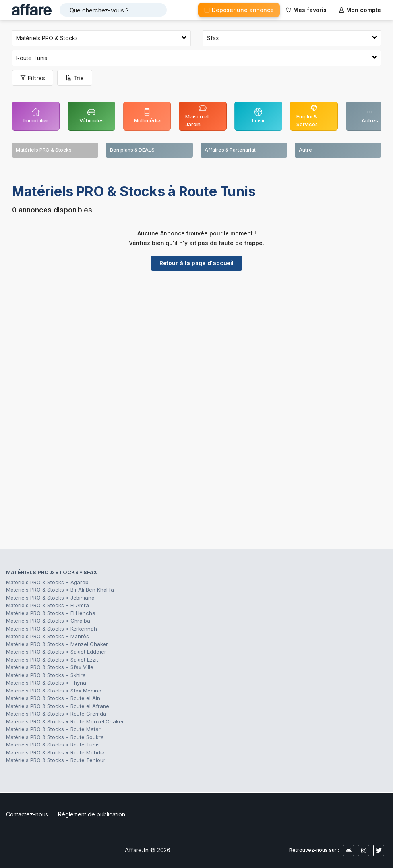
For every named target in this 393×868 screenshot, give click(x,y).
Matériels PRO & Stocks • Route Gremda (56, 714)
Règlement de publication (92, 814)
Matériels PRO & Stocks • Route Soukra (55, 737)
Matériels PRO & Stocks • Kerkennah (51, 629)
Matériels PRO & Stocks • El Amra (47, 605)
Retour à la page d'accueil (196, 263)
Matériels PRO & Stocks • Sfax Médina (54, 691)
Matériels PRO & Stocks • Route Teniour (56, 760)
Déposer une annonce (239, 10)
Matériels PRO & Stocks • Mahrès (47, 636)
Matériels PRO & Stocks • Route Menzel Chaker (65, 721)
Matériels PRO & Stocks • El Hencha (51, 613)
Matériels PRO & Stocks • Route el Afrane (58, 706)
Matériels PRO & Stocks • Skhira (46, 675)
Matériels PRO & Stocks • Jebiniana (50, 598)
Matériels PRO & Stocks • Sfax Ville (50, 667)
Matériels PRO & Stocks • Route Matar (53, 729)
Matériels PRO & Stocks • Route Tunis (53, 745)
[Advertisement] (196, 338)
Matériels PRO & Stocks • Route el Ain (53, 698)
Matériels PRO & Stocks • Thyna (46, 683)
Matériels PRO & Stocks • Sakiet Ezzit (52, 660)
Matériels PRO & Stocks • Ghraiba (48, 621)
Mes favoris (306, 10)
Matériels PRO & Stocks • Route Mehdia (55, 752)
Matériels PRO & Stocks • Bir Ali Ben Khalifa (60, 590)
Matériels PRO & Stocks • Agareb (47, 582)
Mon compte (360, 10)
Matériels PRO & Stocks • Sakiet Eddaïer (56, 652)
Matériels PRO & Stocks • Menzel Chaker (57, 644)
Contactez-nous (27, 814)
